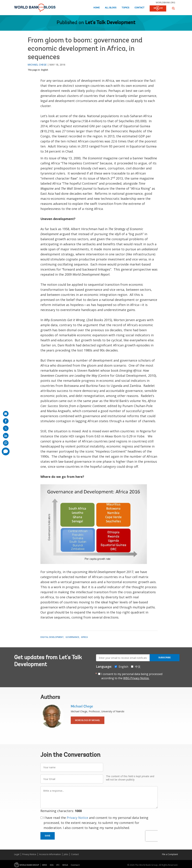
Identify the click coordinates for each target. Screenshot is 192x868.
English (45, 70)
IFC (58, 865)
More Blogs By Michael (88, 720)
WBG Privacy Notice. (136, 678)
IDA (52, 865)
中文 (138, 667)
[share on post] (6, 428)
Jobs (66, 854)
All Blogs (111, 8)
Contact (139, 8)
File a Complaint (170, 854)
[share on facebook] (6, 421)
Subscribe (165, 658)
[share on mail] (6, 414)
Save (48, 836)
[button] (173, 8)
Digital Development (52, 637)
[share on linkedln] (6, 436)
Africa (84, 637)
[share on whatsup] (6, 443)
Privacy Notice (77, 818)
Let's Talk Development (110, 23)
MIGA (65, 865)
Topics (125, 8)
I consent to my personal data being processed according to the (132, 676)
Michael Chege (37, 65)
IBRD (45, 865)
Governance (72, 637)
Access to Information (50, 854)
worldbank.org (166, 2)
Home (97, 8)
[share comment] (6, 451)
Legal (17, 854)
